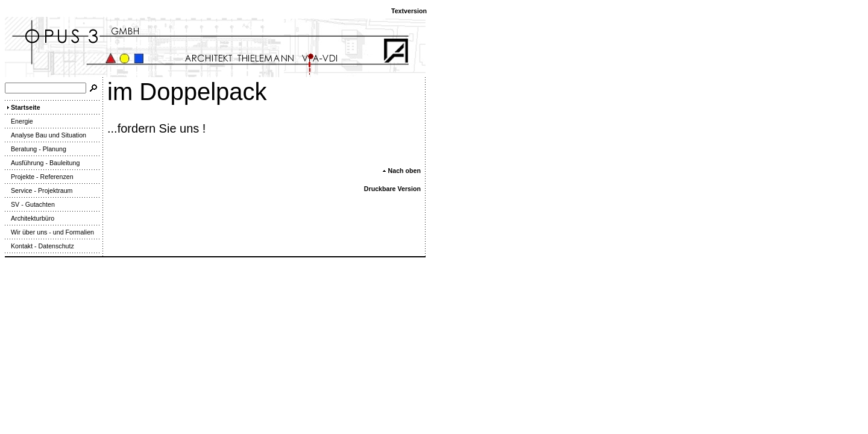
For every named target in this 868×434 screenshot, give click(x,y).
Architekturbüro (30, 218)
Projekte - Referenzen (39, 177)
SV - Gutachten (30, 204)
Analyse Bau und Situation (46, 135)
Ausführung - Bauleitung (42, 163)
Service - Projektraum (39, 190)
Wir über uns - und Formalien (49, 232)
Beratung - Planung (36, 149)
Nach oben (401, 171)
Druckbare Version (392, 189)
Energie (19, 121)
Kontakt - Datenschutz (39, 246)
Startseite (23, 107)
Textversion (409, 11)
